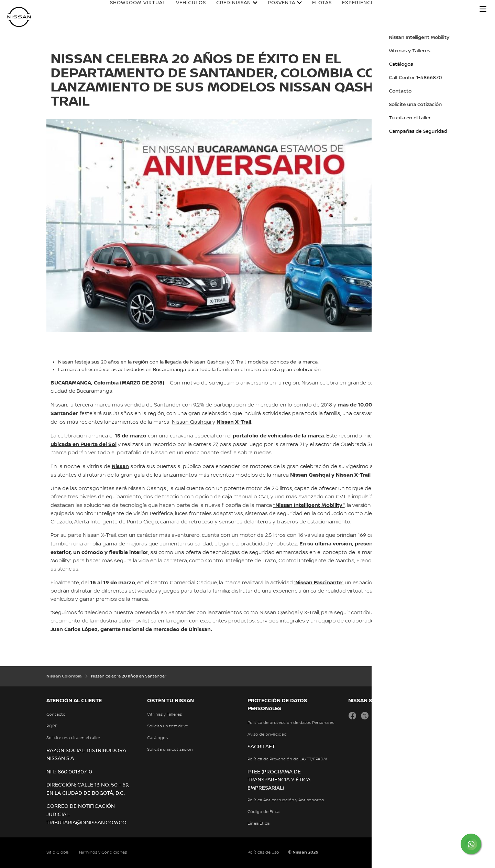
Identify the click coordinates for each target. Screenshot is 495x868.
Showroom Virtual (131, 9)
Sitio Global (58, 852)
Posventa (275, 9)
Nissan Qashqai (192, 422)
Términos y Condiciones (103, 852)
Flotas (315, 9)
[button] (483, 9)
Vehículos (184, 9)
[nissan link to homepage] (19, 17)
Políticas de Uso (263, 852)
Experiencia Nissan (363, 9)
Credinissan (227, 9)
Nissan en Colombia (436, 9)
